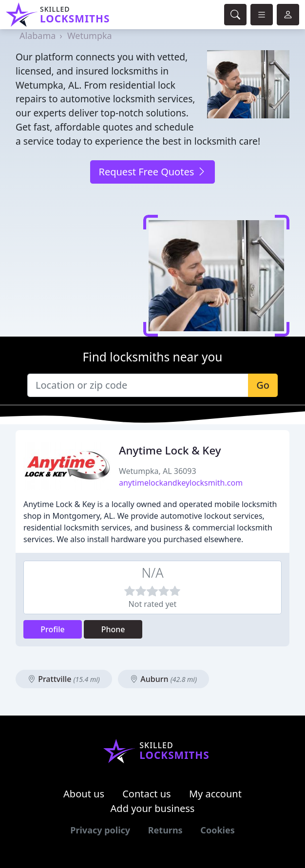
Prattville (64, 679)
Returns (165, 830)
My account (215, 794)
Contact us (147, 794)
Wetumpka (90, 36)
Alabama (38, 36)
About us (84, 794)
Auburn (163, 679)
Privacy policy (100, 830)
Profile (53, 629)
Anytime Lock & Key (170, 450)
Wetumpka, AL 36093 (158, 471)
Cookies (217, 830)
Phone (113, 629)
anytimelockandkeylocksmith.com (181, 483)
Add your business (153, 808)
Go (263, 385)
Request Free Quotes (152, 172)
